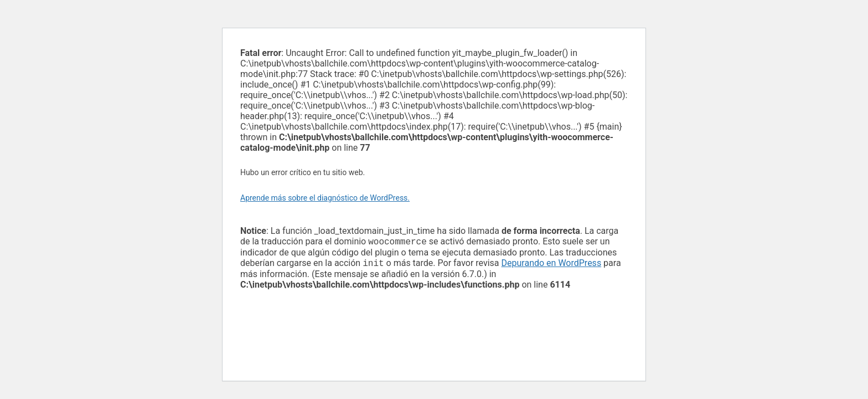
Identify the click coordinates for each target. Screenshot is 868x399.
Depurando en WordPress (552, 265)
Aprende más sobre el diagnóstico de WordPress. (325, 198)
